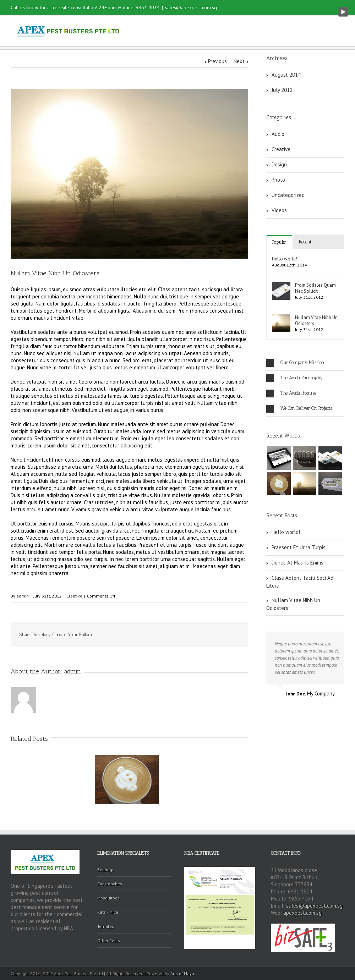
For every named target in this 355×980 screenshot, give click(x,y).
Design (279, 164)
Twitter (136, 635)
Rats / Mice (108, 912)
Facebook (122, 635)
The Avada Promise (291, 393)
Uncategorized (288, 195)
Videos (279, 210)
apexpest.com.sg (302, 913)
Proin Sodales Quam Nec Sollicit (315, 288)
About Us (190, 31)
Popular (279, 242)
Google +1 (201, 635)
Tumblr (184, 635)
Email (234, 635)
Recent (305, 242)
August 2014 (286, 75)
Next (239, 61)
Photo (278, 180)
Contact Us (298, 31)
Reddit (168, 635)
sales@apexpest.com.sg (191, 7)
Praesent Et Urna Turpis (299, 547)
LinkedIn (152, 634)
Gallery (261, 31)
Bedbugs (106, 869)
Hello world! (285, 259)
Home (158, 31)
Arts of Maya (182, 973)
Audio (278, 134)
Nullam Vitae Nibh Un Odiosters (316, 320)
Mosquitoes (108, 898)
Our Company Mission (295, 363)
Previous (217, 61)
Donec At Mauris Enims (297, 563)
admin (23, 596)
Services (227, 31)
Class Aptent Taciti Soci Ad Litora (300, 582)
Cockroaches (110, 884)
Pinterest (218, 635)
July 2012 (282, 90)
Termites (106, 926)
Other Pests (109, 940)
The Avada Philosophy (294, 378)
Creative (74, 596)
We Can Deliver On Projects (299, 409)
